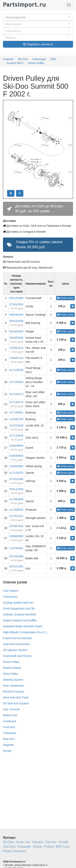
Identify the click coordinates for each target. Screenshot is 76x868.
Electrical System (14, 692)
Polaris (49, 847)
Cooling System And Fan (18, 603)
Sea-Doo (9, 847)
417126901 (16, 412)
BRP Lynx (63, 847)
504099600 (16, 456)
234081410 (16, 358)
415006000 (16, 446)
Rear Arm (9, 739)
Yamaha (37, 842)
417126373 (16, 394)
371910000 (16, 304)
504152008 (16, 321)
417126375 (16, 473)
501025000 (16, 331)
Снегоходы (39, 59)
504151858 (16, 298)
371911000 (16, 479)
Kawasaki (24, 847)
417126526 (16, 370)
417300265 (16, 499)
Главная (8, 59)
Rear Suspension (14, 686)
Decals (7, 751)
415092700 (16, 419)
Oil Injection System (15, 650)
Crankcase (10, 721)
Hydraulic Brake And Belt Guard (23, 626)
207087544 (16, 526)
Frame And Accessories (18, 638)
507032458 (16, 556)
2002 (53, 59)
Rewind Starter (12, 668)
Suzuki (38, 847)
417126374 (16, 402)
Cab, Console (11, 709)
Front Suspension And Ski (19, 609)
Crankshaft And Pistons (17, 656)
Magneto (8, 745)
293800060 (16, 536)
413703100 (16, 426)
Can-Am (51, 842)
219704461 (16, 548)
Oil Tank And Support (16, 703)
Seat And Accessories (16, 644)
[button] (38, 17)
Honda (63, 842)
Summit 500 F (15, 63)
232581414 (16, 348)
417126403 (16, 382)
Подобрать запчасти (38, 44)
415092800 (16, 466)
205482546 (16, 338)
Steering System (13, 680)
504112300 (16, 489)
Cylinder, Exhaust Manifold (19, 614)
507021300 (16, 566)
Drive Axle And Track (16, 697)
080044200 (16, 315)
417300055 (16, 510)
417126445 (16, 436)
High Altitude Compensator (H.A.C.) (25, 632)
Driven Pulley (36, 63)
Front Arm (9, 727)
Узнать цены (66, 298)
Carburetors (10, 597)
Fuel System (11, 591)
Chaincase (9, 733)
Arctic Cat (23, 842)
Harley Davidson (15, 851)
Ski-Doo (23, 59)
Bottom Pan (10, 715)
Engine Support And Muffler (20, 620)
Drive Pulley (10, 674)
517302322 (16, 516)
